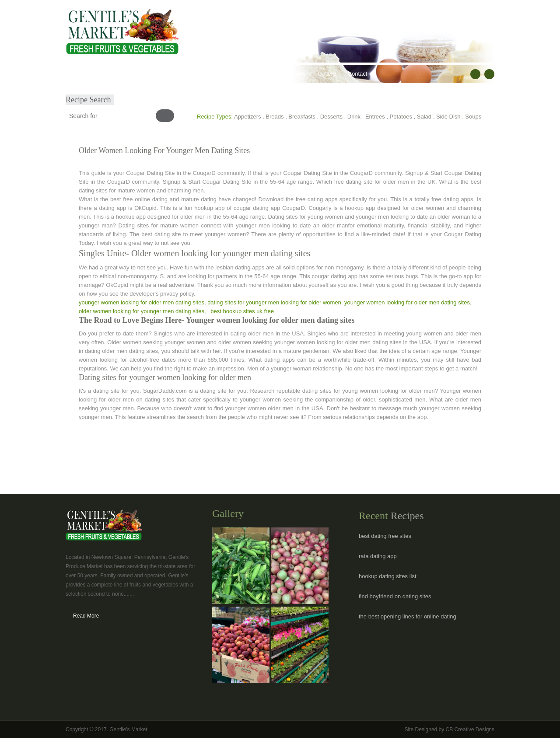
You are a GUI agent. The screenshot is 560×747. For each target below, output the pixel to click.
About (106, 74)
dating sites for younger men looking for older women (274, 302)
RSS (489, 74)
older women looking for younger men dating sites (142, 311)
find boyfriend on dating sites (395, 596)
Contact (358, 74)
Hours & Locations (283, 74)
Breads (275, 117)
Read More (86, 616)
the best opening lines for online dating (408, 616)
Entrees (375, 117)
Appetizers (247, 117)
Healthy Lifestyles (193, 74)
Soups (473, 117)
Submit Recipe (90, 92)
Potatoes (401, 117)
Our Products (142, 74)
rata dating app (378, 556)
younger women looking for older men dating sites (142, 302)
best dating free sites (385, 536)
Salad (424, 117)
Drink (354, 117)
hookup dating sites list (388, 576)
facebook (475, 74)
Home (79, 74)
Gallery (327, 74)
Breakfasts (302, 117)
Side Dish (448, 117)
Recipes (237, 74)
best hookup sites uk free (242, 311)
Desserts (331, 117)
